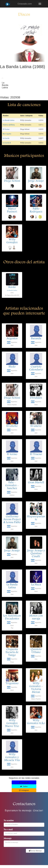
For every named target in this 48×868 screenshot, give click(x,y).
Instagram (24, 790)
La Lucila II (7, 143)
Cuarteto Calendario (36, 368)
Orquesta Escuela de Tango (12, 652)
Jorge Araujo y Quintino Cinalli (36, 554)
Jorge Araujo (36, 181)
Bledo (12, 367)
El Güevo (36, 426)
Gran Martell (36, 483)
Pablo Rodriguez (36, 210)
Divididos (36, 398)
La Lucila (6, 138)
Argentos (12, 339)
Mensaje (8, 839)
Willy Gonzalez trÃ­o (36, 722)
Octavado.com (25, 4)
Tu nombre (9, 821)
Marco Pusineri (12, 210)
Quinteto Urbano (36, 651)
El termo (12, 454)
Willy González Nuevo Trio (12, 723)
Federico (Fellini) (9, 125)
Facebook (24, 783)
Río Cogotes (7, 134)
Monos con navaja (36, 617)
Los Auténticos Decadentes (12, 617)
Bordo (12, 287)
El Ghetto (12, 426)
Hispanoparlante (36, 518)
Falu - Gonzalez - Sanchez (12, 486)
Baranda (36, 339)
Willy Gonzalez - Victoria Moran (36, 688)
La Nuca (36, 585)
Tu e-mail (8, 830)
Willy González (12, 241)
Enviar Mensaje (35, 851)
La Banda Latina (9, 120)
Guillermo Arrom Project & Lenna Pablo (12, 520)
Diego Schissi (12, 181)
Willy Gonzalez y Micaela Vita (12, 757)
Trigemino (12, 684)
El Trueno (36, 454)
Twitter (24, 786)
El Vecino (6, 129)
